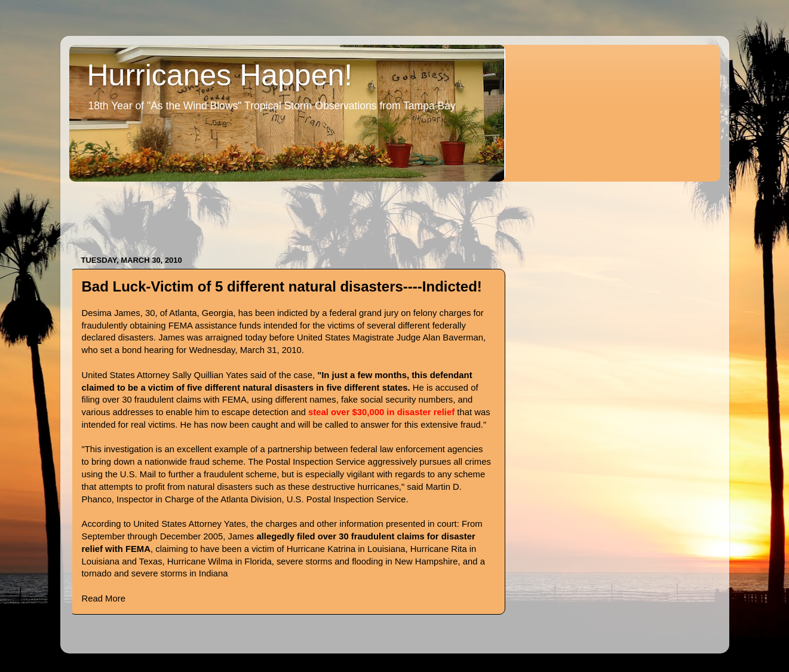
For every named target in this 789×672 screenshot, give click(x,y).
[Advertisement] (287, 213)
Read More (104, 599)
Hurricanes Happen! (220, 75)
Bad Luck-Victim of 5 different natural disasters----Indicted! (282, 286)
